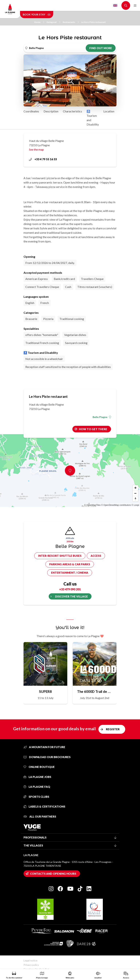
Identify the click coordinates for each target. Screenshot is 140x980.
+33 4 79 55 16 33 (43, 159)
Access (96, 556)
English (115, 5)
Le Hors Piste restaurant (93, 22)
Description (51, 111)
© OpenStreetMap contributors (116, 505)
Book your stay (37, 14)
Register (113, 729)
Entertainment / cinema (70, 573)
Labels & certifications (44, 806)
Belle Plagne (102, 417)
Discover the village (71, 596)
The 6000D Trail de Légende (95, 691)
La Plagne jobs (37, 777)
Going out (53, 22)
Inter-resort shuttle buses (60, 556)
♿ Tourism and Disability (93, 118)
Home (39, 22)
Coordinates (31, 111)
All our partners (40, 816)
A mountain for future (44, 747)
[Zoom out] (135, 493)
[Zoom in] (135, 488)
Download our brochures (47, 757)
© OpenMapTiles (92, 505)
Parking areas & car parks (70, 564)
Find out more (101, 48)
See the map (36, 149)
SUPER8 (45, 691)
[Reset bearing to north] (135, 499)
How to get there (93, 429)
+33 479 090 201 (70, 589)
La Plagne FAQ (37, 787)
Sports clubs (36, 797)
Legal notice (30, 960)
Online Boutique (39, 767)
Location (109, 111)
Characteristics (72, 111)
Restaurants (71, 22)
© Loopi (135, 505)
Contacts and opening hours (53, 874)
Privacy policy (31, 965)
